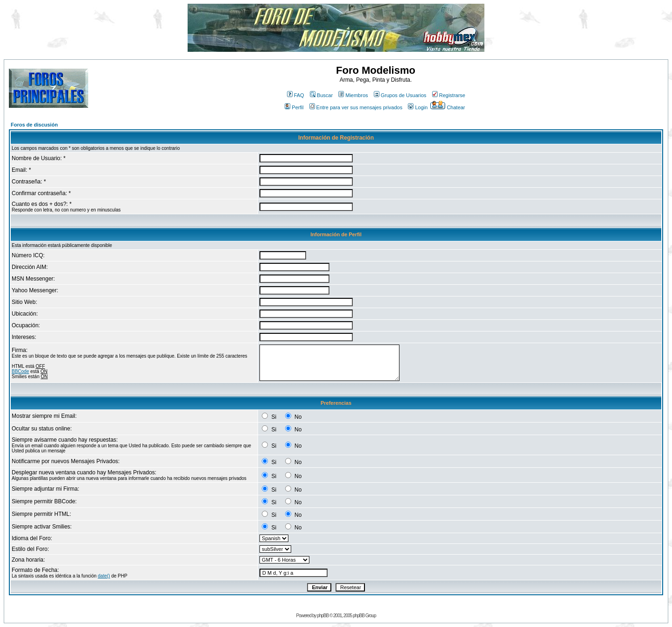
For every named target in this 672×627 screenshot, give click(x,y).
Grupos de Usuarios (400, 95)
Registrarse (449, 95)
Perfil (294, 107)
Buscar (321, 95)
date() (104, 576)
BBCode (20, 371)
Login (418, 107)
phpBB (323, 616)
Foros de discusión (34, 125)
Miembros (353, 95)
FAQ (296, 95)
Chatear (448, 107)
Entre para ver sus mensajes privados (356, 107)
